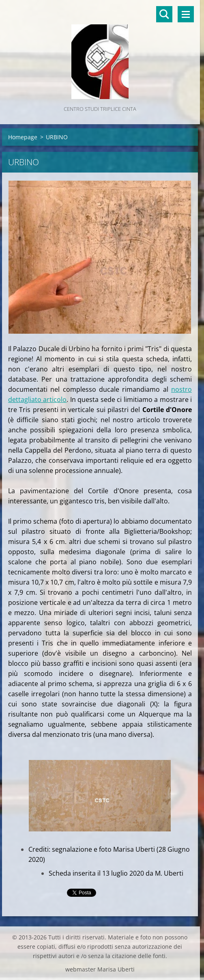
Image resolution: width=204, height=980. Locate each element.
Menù (186, 14)
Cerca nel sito (164, 14)
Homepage (23, 137)
